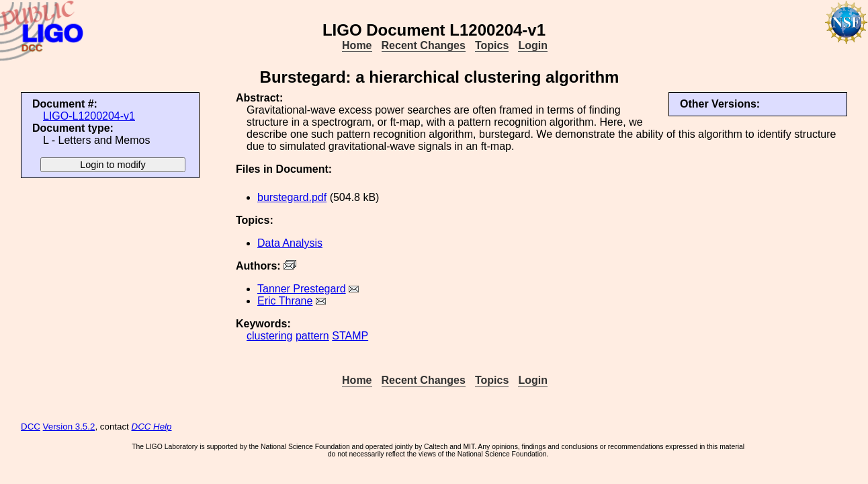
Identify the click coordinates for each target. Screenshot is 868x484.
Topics (492, 45)
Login (533, 45)
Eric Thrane (285, 301)
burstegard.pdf (292, 197)
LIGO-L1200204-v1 (89, 116)
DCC (31, 427)
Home (357, 45)
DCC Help (152, 427)
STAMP (350, 336)
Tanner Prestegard (302, 289)
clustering (269, 336)
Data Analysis (290, 243)
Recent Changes (424, 45)
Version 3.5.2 (69, 427)
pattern (312, 336)
